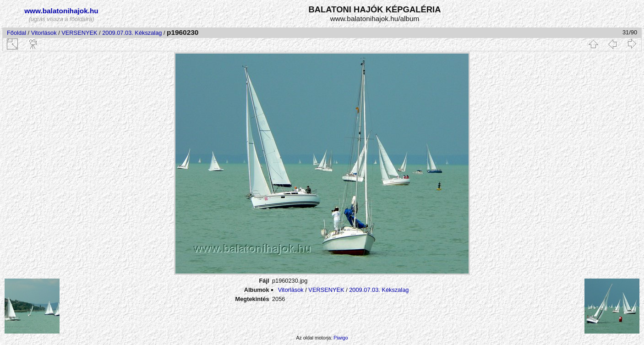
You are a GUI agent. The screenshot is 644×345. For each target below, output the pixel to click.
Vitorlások (44, 33)
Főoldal (16, 33)
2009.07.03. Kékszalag (132, 33)
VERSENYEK (79, 33)
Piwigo (341, 338)
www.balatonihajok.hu (61, 11)
